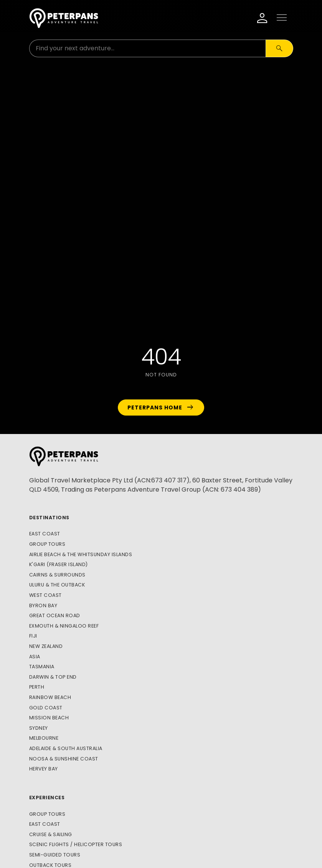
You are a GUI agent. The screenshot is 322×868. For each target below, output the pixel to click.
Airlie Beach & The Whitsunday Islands (81, 554)
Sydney (39, 728)
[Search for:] (148, 48)
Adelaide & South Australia (66, 748)
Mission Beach (49, 718)
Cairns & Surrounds (57, 575)
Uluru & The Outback (57, 585)
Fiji (33, 636)
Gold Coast (46, 708)
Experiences (47, 798)
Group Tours (47, 544)
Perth (37, 687)
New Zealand (46, 646)
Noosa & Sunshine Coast (64, 759)
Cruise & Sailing (51, 834)
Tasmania (42, 667)
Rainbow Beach (50, 697)
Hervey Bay (44, 769)
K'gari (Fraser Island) (59, 564)
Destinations (49, 518)
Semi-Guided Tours (55, 855)
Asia (35, 657)
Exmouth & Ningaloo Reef (64, 626)
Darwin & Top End (53, 677)
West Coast (45, 595)
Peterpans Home (161, 407)
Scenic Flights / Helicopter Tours (76, 844)
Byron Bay (43, 605)
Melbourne (44, 738)
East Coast (45, 534)
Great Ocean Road (55, 615)
